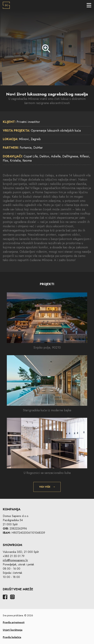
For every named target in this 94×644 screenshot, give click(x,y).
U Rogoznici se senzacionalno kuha (47, 473)
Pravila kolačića (12, 637)
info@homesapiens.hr (15, 560)
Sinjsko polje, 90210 (47, 348)
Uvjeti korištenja (13, 630)
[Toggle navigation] (89, 5)
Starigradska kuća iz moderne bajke (47, 410)
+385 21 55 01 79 (14, 556)
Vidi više (45, 487)
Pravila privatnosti (14, 622)
